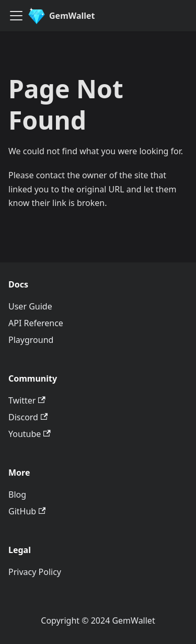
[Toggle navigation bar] (16, 16)
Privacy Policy (35, 572)
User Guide (30, 306)
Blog (17, 494)
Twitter (27, 400)
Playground (31, 340)
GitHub (27, 511)
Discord (28, 417)
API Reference (36, 323)
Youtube (30, 434)
